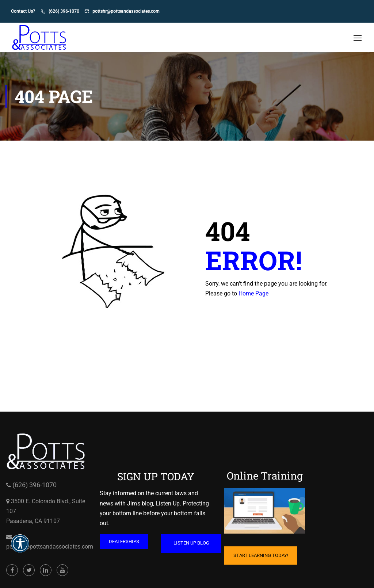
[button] (20, 548)
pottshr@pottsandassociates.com (126, 11)
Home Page (253, 293)
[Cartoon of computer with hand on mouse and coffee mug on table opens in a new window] (265, 511)
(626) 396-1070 (64, 11)
